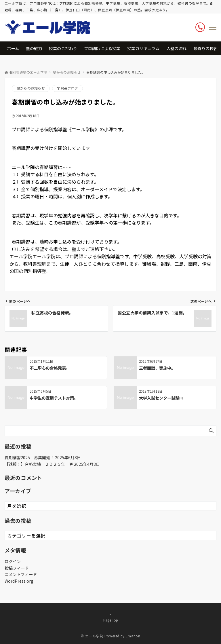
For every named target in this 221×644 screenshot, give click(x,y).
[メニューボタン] (213, 27)
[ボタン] (200, 27)
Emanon (133, 636)
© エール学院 (92, 636)
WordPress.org (19, 581)
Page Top (110, 617)
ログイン (13, 561)
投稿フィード (17, 568)
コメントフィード (21, 574)
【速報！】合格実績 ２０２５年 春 (39, 464)
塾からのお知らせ (31, 88)
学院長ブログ (67, 88)
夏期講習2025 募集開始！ (29, 457)
